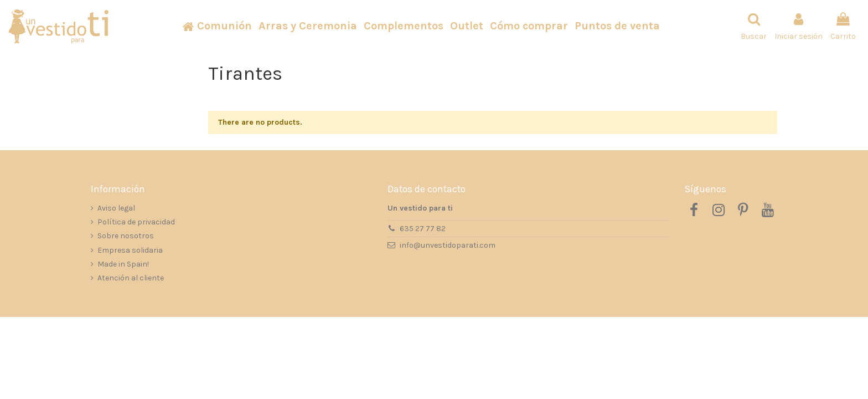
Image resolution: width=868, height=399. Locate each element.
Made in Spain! (123, 264)
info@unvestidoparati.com (448, 245)
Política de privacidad (136, 222)
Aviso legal (116, 208)
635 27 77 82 (423, 229)
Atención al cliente (131, 278)
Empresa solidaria (130, 250)
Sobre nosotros (126, 236)
